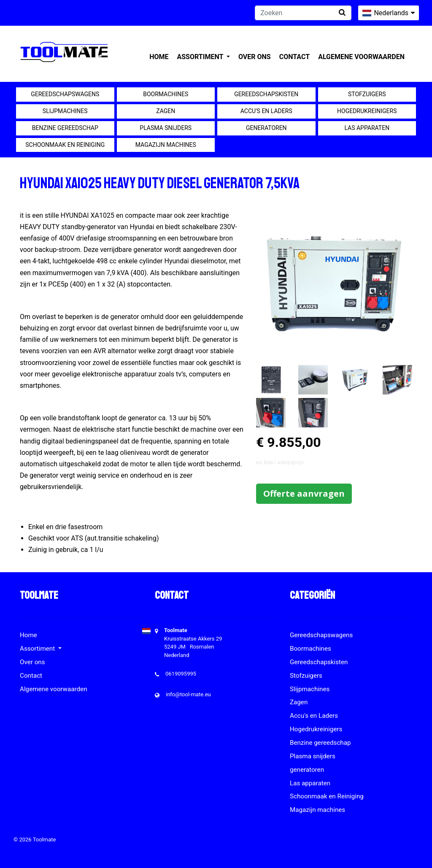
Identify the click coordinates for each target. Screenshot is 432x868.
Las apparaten (367, 128)
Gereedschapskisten (266, 94)
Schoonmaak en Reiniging (65, 145)
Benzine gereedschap (65, 128)
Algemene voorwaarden (361, 57)
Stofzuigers (367, 94)
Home (159, 57)
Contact (294, 57)
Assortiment (201, 57)
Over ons (255, 57)
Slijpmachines (65, 111)
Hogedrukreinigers (367, 111)
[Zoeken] (303, 13)
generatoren (266, 128)
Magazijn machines (166, 145)
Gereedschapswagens (65, 94)
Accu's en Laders (266, 111)
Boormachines (166, 94)
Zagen (166, 111)
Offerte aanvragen (304, 493)
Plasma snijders (166, 128)
